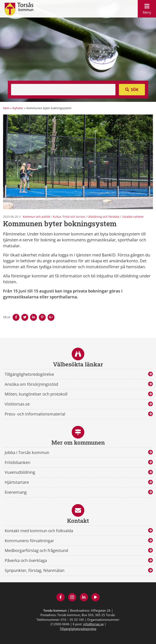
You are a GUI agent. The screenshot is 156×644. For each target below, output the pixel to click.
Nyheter (18, 108)
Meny (147, 8)
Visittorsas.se (17, 404)
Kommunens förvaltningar (29, 541)
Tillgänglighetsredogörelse (29, 374)
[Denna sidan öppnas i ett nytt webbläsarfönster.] (16, 317)
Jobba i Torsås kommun (27, 452)
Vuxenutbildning (20, 472)
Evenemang (16, 492)
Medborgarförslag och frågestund (36, 550)
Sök (135, 90)
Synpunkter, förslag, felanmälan (35, 570)
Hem (6, 108)
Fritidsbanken (17, 462)
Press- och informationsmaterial (35, 414)
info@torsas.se (93, 624)
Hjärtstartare (17, 482)
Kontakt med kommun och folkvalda (39, 531)
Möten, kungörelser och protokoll (36, 394)
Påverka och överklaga (26, 560)
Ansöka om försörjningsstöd (31, 384)
